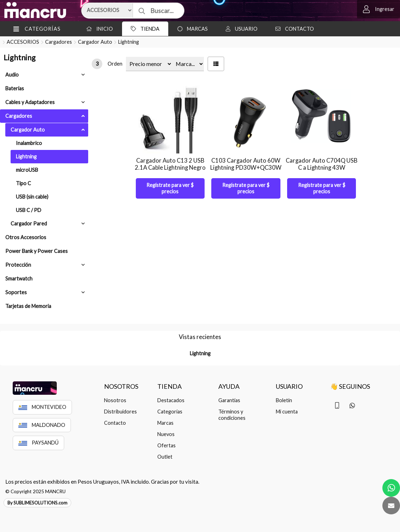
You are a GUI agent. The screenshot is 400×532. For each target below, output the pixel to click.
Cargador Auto (95, 42)
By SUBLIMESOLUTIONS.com (37, 503)
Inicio (98, 29)
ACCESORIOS (23, 42)
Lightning (129, 42)
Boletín (284, 400)
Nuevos (166, 434)
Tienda (143, 29)
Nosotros (115, 400)
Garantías (229, 400)
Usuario (240, 29)
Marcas (191, 29)
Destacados (171, 400)
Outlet (165, 457)
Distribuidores (120, 412)
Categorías (170, 412)
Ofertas (166, 445)
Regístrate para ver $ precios (170, 188)
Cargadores (59, 42)
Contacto (293, 29)
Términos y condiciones (232, 415)
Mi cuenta (287, 412)
